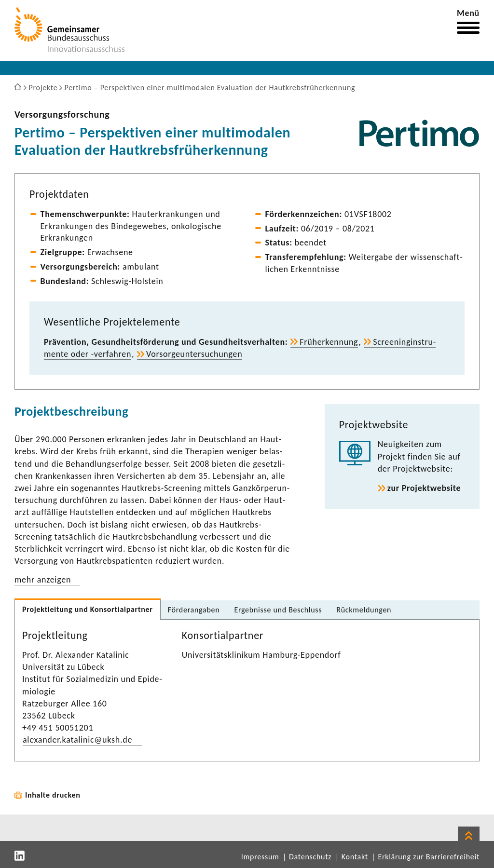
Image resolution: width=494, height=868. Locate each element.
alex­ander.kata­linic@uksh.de (77, 740)
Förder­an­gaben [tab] (194, 610)
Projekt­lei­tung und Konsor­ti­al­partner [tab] (88, 609)
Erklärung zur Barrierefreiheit (429, 857)
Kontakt (355, 857)
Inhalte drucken (53, 795)
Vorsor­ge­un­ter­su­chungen (194, 354)
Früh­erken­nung (329, 342)
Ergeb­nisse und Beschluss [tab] (278, 610)
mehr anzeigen (43, 580)
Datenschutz (310, 857)
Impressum (260, 857)
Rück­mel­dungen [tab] (364, 610)
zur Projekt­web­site (424, 488)
